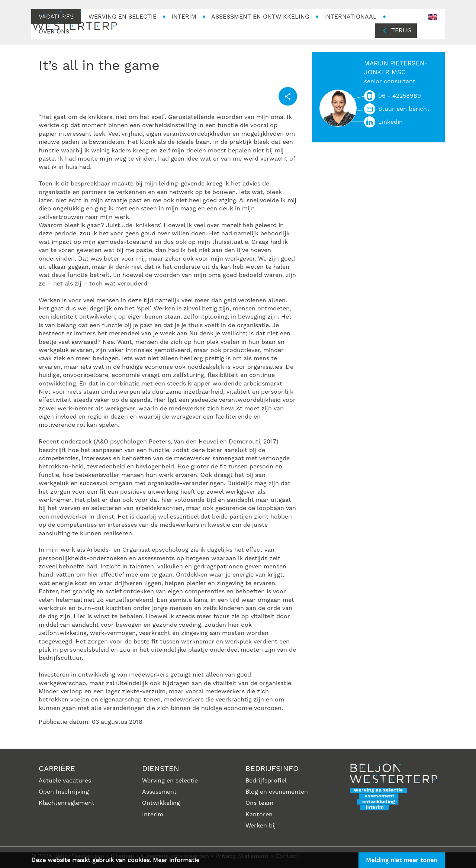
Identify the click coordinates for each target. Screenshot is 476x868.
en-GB (433, 17)
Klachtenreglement (67, 803)
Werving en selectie (170, 781)
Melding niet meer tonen (402, 860)
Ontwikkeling (161, 803)
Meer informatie (176, 860)
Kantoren (259, 814)
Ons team (259, 803)
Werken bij (261, 826)
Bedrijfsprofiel (266, 781)
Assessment (159, 792)
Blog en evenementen (277, 792)
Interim (153, 814)
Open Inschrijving (64, 792)
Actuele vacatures (65, 781)
